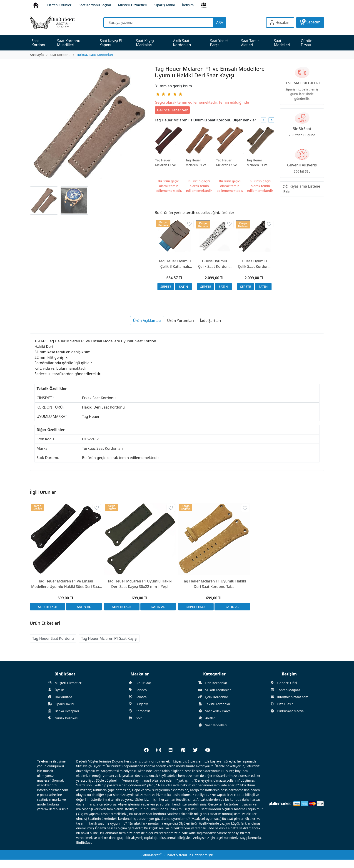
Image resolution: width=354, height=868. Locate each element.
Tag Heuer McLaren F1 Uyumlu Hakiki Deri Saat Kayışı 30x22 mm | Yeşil (140, 584)
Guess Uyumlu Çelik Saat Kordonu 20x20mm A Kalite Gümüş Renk (215, 264)
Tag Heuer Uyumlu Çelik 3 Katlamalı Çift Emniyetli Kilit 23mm (175, 264)
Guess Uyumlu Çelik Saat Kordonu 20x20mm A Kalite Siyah (254, 264)
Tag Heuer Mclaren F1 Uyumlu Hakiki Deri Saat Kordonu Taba (214, 584)
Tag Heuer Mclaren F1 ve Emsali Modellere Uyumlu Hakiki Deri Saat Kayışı (168, 163)
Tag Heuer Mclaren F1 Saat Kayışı (109, 638)
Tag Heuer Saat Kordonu (53, 638)
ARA (220, 23)
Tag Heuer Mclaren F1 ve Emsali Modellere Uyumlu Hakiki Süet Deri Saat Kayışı (66, 584)
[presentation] (263, 120)
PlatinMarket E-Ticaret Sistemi (164, 855)
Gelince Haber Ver (172, 110)
